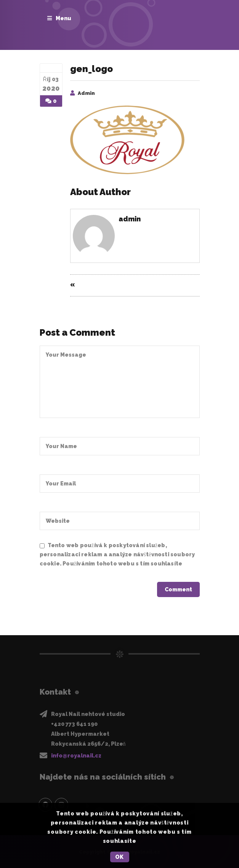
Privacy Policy (60, 572)
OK (119, 857)
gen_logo (91, 69)
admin (86, 93)
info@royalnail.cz (76, 755)
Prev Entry (88, 285)
